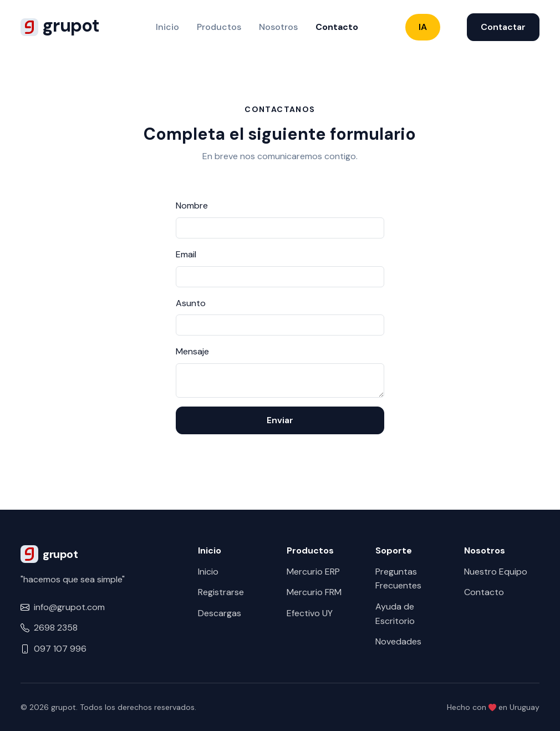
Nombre (192, 205)
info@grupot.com (69, 607)
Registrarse (221, 592)
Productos (219, 27)
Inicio (167, 27)
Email (186, 254)
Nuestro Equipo (496, 572)
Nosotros (278, 27)
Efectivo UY (310, 613)
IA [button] (423, 27)
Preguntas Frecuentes (398, 579)
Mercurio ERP (313, 572)
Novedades (398, 641)
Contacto (337, 27)
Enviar (280, 420)
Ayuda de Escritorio (395, 614)
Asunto (191, 303)
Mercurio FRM (314, 592)
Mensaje (192, 351)
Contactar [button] (503, 27)
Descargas (220, 613)
